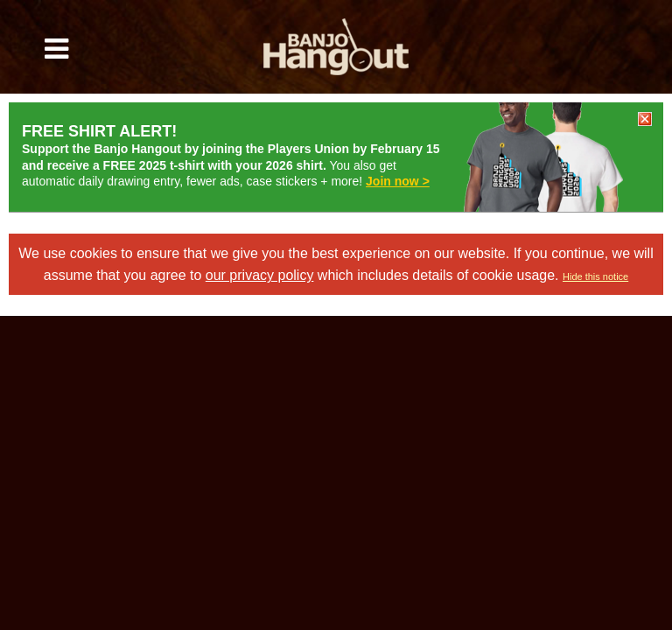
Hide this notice (595, 276)
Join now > (398, 181)
